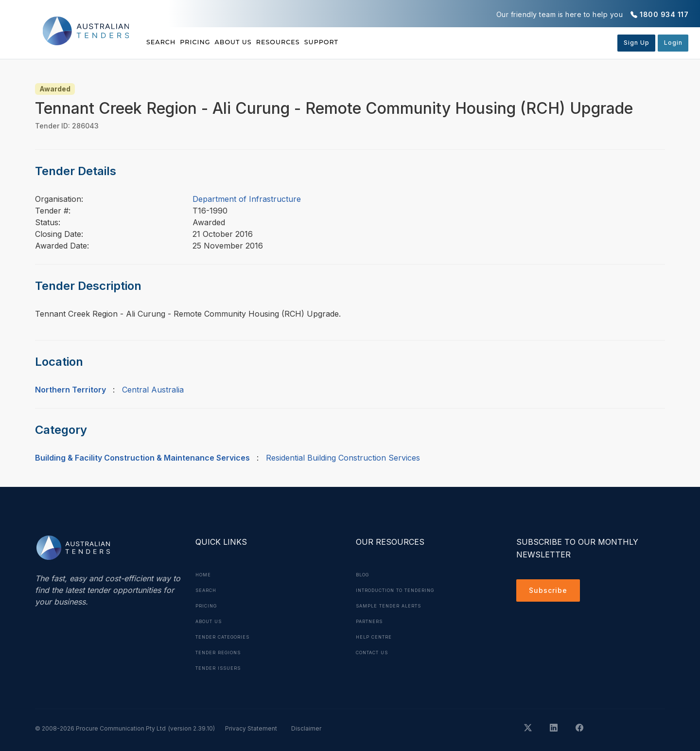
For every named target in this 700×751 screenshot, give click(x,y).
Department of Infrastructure (247, 199)
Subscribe (551, 592)
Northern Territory (70, 390)
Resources (329, 42)
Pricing (212, 42)
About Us (267, 42)
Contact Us (376, 652)
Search (162, 42)
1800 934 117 (664, 14)
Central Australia (153, 390)
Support (389, 42)
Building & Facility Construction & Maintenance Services (142, 458)
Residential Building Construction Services (343, 458)
